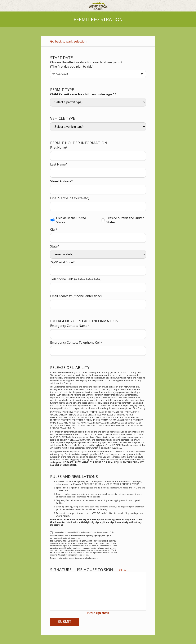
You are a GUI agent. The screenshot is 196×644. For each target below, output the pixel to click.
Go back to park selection (68, 41)
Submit (64, 621)
